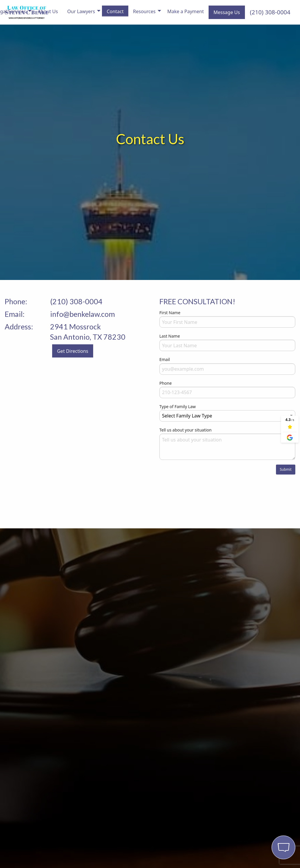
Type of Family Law (178, 407)
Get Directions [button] (73, 351)
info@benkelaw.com (82, 314)
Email (165, 359)
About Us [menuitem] (48, 11)
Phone (166, 383)
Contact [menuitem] (115, 11)
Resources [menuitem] (144, 11)
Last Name (170, 336)
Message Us (227, 12)
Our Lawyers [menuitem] (81, 11)
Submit (286, 469)
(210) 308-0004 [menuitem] (270, 12)
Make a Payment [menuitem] (186, 11)
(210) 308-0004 (76, 301)
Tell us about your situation (185, 430)
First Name (170, 313)
